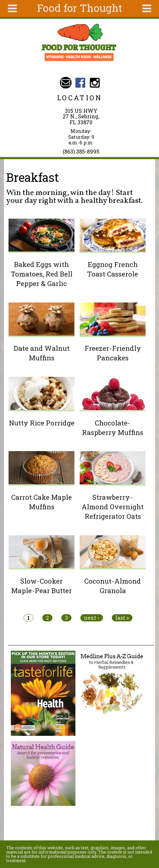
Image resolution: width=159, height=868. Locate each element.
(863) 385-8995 (81, 151)
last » (122, 618)
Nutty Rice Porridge (42, 423)
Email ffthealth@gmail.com (66, 83)
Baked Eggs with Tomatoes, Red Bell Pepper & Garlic (42, 274)
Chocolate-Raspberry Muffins (113, 428)
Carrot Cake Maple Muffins (41, 502)
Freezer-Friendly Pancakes (113, 353)
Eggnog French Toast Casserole (113, 269)
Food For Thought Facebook (80, 83)
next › (92, 618)
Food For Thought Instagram (95, 83)
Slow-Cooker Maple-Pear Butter (41, 586)
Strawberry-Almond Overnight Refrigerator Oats (113, 507)
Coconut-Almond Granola (113, 586)
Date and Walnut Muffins (42, 353)
